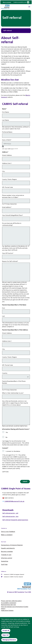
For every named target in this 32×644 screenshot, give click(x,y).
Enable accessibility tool (21, 2)
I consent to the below (13, 451)
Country (5, 373)
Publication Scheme (7, 610)
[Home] (5, 7)
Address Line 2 (7, 163)
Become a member (7, 552)
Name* (4, 109)
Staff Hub (4, 564)
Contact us (4, 528)
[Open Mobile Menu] (29, 7)
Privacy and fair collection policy (11, 601)
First (4, 308)
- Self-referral (7, 31)
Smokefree (5, 561)
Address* (5, 152)
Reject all (6, 635)
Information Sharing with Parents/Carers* (16, 429)
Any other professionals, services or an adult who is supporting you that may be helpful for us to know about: (15, 403)
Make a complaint (7, 535)
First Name (6, 112)
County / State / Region (9, 179)
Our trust (4, 542)
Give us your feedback (8, 532)
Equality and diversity (8, 548)
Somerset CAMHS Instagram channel (13, 574)
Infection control (7, 558)
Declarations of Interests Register (12, 545)
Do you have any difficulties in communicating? (12, 224)
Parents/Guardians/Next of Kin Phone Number (14, 382)
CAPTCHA (5, 472)
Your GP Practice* (8, 253)
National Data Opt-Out (8, 605)
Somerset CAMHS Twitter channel (12, 577)
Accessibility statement (9, 603)
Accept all (6, 630)
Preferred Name (7, 132)
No (7, 437)
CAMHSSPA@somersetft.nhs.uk (14, 501)
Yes (7, 432)
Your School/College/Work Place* (13, 215)
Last (3, 316)
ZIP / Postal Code (7, 187)
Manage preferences (9, 640)
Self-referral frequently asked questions (15, 520)
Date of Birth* (7, 140)
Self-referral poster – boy (10, 516)
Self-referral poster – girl (10, 513)
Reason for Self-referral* (10, 261)
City (3, 171)
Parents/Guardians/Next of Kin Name (14, 305)
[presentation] (15, 477)
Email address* (7, 207)
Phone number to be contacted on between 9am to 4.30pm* (13, 196)
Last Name (6, 120)
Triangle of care (6, 555)
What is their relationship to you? (13, 393)
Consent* (5, 448)
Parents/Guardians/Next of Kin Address (15, 330)
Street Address (7, 155)
